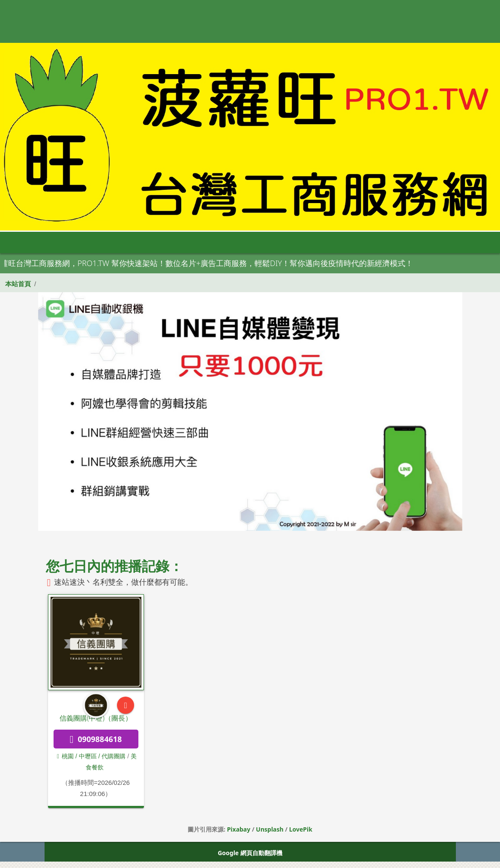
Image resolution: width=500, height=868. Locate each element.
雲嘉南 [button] (224, 242)
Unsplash (269, 829)
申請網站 (382, 242)
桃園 (65, 756)
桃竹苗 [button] (145, 242)
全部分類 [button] (63, 242)
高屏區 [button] (263, 242)
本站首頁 (18, 284)
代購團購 (114, 756)
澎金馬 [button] (342, 242)
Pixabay (239, 829)
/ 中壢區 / (88, 756)
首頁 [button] (23, 242)
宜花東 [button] (303, 242)
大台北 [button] (106, 242)
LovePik (301, 829)
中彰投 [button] (185, 242)
